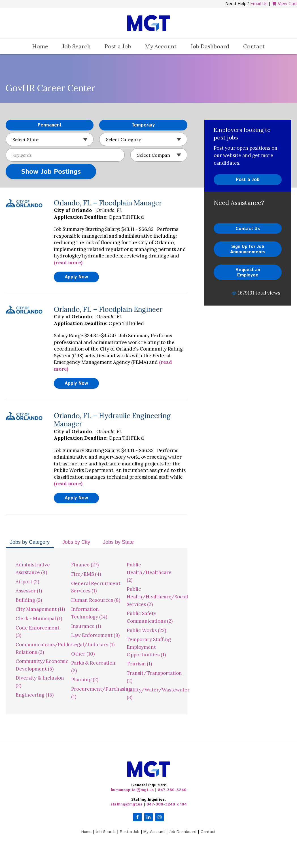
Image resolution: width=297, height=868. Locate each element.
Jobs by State (118, 542)
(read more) (68, 263)
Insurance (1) (86, 626)
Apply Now (76, 277)
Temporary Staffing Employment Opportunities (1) (149, 647)
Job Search (76, 46)
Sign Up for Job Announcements (248, 249)
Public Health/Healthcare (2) (149, 572)
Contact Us (248, 229)
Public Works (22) (146, 630)
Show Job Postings (51, 172)
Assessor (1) (29, 591)
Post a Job (118, 46)
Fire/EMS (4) (86, 574)
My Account (161, 46)
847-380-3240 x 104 (167, 804)
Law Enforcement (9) (95, 635)
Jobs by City (76, 542)
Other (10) (83, 654)
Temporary (127, 125)
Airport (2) (27, 582)
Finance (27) (85, 565)
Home (40, 46)
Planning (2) (85, 680)
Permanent (34, 125)
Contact (254, 46)
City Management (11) (40, 609)
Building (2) (29, 600)
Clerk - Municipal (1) (39, 618)
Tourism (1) (139, 664)
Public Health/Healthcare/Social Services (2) (157, 597)
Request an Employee (248, 272)
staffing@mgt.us (126, 804)
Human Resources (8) (96, 600)
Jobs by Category (30, 542)
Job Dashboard (210, 46)
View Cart (284, 4)
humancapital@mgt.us (132, 790)
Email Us (259, 4)
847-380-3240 (172, 790)
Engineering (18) (35, 695)
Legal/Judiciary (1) (93, 644)
